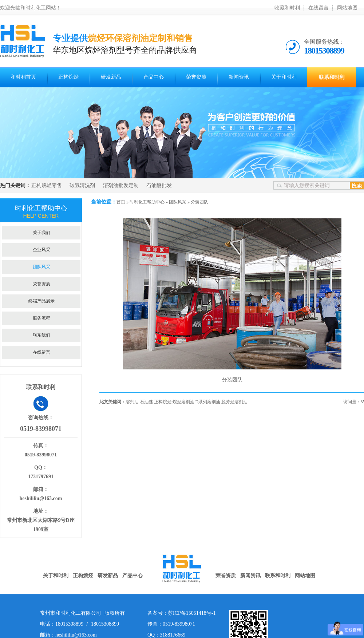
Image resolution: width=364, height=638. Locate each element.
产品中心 (154, 77)
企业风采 (41, 250)
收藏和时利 (287, 8)
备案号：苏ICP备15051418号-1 (181, 613)
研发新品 (111, 77)
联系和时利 (332, 77)
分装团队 (199, 202)
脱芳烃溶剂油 (234, 402)
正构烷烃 (68, 77)
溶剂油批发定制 (121, 185)
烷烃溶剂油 (183, 402)
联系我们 (41, 335)
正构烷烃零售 (47, 185)
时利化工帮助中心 (147, 202)
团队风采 (178, 202)
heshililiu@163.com (41, 498)
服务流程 (41, 318)
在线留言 (318, 8)
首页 (121, 202)
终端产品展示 (41, 301)
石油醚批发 (159, 185)
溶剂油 (132, 402)
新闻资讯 (239, 77)
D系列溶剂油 (208, 402)
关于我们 (41, 233)
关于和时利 (284, 77)
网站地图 (347, 8)
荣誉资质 (196, 77)
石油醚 (146, 402)
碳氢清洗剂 (82, 185)
